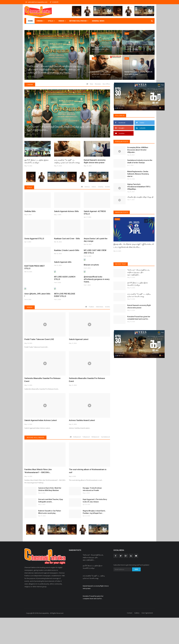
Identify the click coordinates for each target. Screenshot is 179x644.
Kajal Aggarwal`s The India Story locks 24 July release (95, 511)
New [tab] (91, 84)
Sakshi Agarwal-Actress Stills (66, 211)
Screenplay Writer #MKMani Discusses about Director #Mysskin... (138, 150)
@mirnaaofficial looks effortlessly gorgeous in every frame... (37, 308)
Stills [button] (51, 21)
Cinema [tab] (101, 187)
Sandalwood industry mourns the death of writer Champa (140, 161)
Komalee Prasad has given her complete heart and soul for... (139, 318)
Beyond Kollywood (35, 448)
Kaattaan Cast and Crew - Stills (67, 223)
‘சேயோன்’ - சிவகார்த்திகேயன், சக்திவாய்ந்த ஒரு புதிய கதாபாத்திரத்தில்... (138, 272)
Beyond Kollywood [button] (79, 21)
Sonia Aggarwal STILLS (34, 223)
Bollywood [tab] (77, 448)
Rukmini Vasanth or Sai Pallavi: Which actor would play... (50, 523)
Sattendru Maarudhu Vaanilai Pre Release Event (44, 392)
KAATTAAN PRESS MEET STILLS (35, 236)
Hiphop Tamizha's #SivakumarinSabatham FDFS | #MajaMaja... (139, 187)
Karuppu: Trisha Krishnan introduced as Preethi (92, 500)
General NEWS (98, 21)
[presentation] (146, 221)
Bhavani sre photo (62, 278)
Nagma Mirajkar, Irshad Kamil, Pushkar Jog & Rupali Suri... (94, 523)
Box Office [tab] (106, 84)
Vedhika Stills (30, 211)
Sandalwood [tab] (105, 448)
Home (30, 21)
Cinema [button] (40, 21)
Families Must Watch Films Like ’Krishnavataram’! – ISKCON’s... (38, 482)
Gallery (137, 624)
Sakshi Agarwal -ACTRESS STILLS (95, 213)
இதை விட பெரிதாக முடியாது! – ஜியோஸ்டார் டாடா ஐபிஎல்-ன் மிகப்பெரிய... (132, 246)
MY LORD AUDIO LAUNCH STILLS (94, 279)
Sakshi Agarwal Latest (78, 353)
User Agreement (147, 624)
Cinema (30, 85)
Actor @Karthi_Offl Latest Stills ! (67, 306)
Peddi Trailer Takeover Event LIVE (38, 353)
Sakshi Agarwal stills (33, 278)
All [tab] (87, 84)
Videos (30, 321)
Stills (29, 187)
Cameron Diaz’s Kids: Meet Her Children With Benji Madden (50, 500)
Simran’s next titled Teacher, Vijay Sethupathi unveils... (51, 511)
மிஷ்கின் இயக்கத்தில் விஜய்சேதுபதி (140, 197)
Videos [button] (62, 21)
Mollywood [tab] (95, 448)
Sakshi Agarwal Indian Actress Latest (40, 431)
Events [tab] (107, 187)
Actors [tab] (94, 187)
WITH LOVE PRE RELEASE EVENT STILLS (94, 306)
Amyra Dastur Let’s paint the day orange (96, 224)
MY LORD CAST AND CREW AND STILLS (95, 252)
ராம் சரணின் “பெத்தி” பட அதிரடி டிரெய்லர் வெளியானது (67, 161)
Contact (130, 624)
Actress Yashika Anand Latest (81, 431)
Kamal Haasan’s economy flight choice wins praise (95, 161)
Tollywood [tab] (86, 448)
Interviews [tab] (100, 320)
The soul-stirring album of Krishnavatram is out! (89, 480)
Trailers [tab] (91, 320)
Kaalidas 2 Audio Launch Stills (67, 250)
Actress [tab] (87, 187)
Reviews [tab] (98, 84)
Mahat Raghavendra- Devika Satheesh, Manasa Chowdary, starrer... (138, 174)
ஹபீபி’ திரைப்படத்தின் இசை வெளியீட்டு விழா (36, 161)
